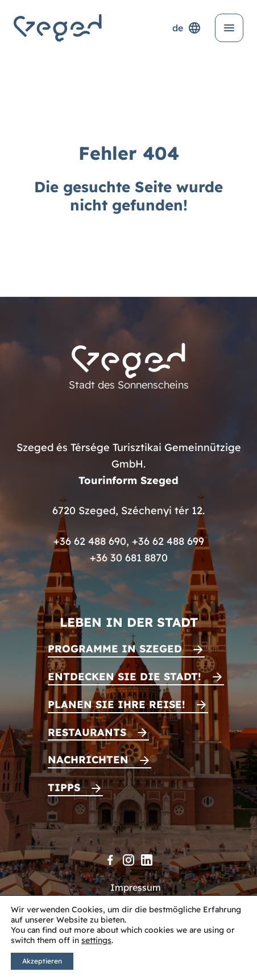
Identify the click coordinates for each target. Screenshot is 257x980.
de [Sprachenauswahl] (187, 28)
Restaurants (87, 732)
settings (96, 940)
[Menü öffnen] (229, 28)
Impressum (136, 887)
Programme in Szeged (115, 649)
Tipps (64, 787)
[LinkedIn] (147, 860)
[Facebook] (110, 860)
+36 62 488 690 (90, 541)
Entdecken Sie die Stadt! (125, 677)
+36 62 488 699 (168, 541)
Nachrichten (88, 760)
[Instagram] (128, 860)
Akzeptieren (42, 961)
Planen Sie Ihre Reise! (117, 704)
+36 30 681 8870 (129, 558)
